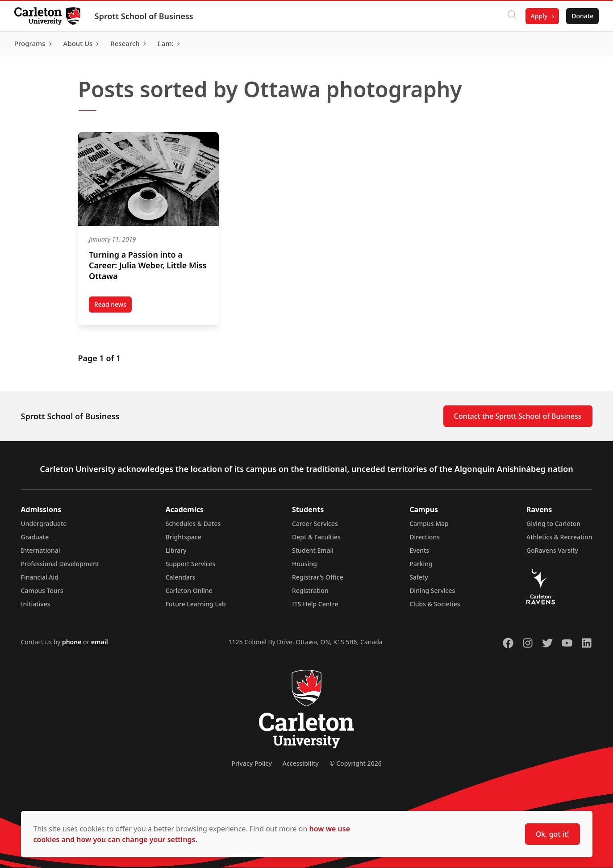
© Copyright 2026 (356, 763)
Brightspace (183, 537)
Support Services (191, 564)
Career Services (315, 524)
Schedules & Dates (193, 524)
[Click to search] (512, 16)
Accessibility (301, 763)
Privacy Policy (251, 763)
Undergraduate (44, 524)
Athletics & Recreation (559, 537)
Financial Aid (40, 577)
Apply (539, 16)
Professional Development (60, 564)
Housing (304, 564)
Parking (421, 564)
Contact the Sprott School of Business (518, 416)
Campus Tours (42, 590)
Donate (582, 16)
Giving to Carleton (553, 524)
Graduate (35, 537)
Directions (425, 537)
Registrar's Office (318, 577)
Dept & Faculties (316, 537)
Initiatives (36, 604)
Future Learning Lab (196, 604)
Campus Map (429, 524)
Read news (113, 306)
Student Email (313, 550)
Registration (310, 590)
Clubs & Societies (435, 604)
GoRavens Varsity (552, 550)
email (100, 642)
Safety (419, 577)
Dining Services (432, 590)
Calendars (181, 577)
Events (419, 550)
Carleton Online (189, 590)
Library (176, 550)
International (41, 550)
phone (73, 642)
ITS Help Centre (315, 604)
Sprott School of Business (144, 16)
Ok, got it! (553, 834)
